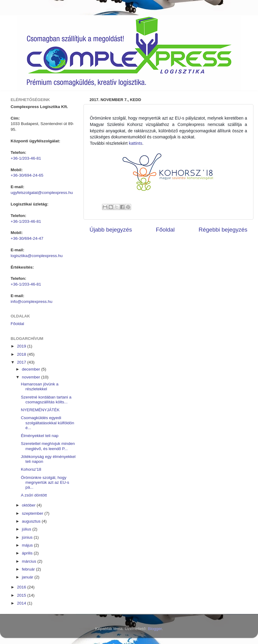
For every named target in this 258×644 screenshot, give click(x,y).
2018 (22, 354)
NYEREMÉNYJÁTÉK (40, 410)
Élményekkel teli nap (40, 436)
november (32, 377)
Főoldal (165, 230)
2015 (22, 595)
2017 (22, 362)
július (27, 529)
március (30, 561)
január (28, 577)
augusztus (32, 521)
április (28, 553)
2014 (22, 603)
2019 (22, 346)
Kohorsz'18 (31, 469)
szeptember (33, 513)
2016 (22, 587)
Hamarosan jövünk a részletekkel (40, 386)
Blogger (155, 629)
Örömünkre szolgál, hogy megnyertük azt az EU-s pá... (45, 482)
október (29, 505)
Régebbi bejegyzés (223, 230)
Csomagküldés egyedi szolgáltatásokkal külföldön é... (48, 423)
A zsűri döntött (34, 495)
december (32, 369)
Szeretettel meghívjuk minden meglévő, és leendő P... (48, 446)
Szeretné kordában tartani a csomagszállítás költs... (46, 400)
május (28, 545)
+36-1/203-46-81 (26, 158)
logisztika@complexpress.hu (37, 256)
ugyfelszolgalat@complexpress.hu (42, 193)
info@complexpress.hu (32, 302)
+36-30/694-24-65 (27, 175)
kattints (135, 143)
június (28, 537)
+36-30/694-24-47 (27, 238)
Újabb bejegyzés (111, 230)
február (29, 569)
